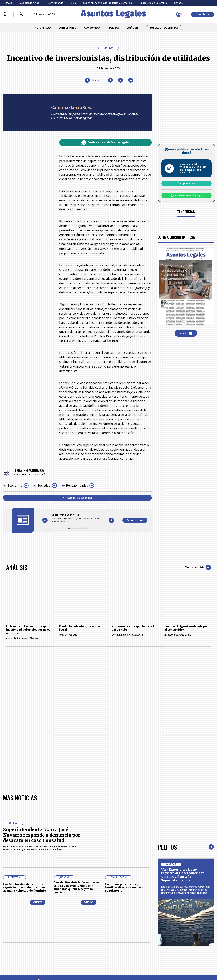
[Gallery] (78, 518)
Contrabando (55, 3)
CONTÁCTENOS (78, 921)
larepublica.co (23, 966)
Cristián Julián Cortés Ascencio (135, 635)
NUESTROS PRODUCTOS (82, 928)
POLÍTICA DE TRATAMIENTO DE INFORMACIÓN (126, 936)
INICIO (7, 919)
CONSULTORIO (67, 28)
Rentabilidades (77, 486)
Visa (73, 3)
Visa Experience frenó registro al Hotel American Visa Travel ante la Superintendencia (183, 768)
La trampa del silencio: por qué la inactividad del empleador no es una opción (29, 630)
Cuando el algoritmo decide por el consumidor (186, 628)
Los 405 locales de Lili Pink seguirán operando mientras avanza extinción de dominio (25, 780)
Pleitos (167, 740)
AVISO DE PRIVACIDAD (123, 928)
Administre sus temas (77, 498)
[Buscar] (21, 14)
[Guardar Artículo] (93, 80)
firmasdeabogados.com (133, 966)
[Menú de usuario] (179, 14)
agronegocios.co (53, 966)
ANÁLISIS (133, 28)
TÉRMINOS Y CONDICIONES (84, 936)
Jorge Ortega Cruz (82, 635)
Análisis (17, 567)
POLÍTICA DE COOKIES (81, 945)
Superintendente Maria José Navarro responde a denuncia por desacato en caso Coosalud (42, 728)
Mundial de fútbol (30, 3)
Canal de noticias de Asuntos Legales (105, 142)
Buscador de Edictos (164, 28)
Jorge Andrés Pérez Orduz (188, 635)
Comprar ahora (186, 183)
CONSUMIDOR (93, 28)
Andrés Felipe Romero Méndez (29, 638)
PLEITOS (114, 28)
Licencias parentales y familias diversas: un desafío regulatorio (126, 780)
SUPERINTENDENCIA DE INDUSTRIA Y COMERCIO (124, 945)
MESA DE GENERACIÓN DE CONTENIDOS (123, 921)
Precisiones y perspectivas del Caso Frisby (133, 628)
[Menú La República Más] (6, 14)
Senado (178, 3)
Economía (15, 486)
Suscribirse (203, 14)
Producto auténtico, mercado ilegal (79, 628)
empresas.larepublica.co (90, 966)
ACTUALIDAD (43, 28)
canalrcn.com (167, 966)
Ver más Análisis (198, 567)
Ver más (186, 333)
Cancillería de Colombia (153, 3)
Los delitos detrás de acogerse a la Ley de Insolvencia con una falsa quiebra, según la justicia (76, 780)
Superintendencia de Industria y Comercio (108, 3)
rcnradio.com (195, 966)
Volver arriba (198, 875)
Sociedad (44, 486)
